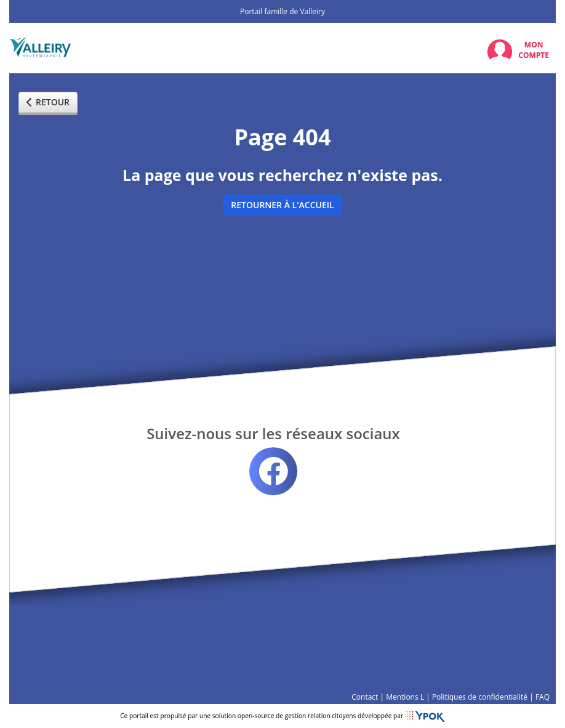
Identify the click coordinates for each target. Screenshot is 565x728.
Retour (48, 102)
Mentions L (405, 697)
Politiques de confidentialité (480, 697)
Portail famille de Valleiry (282, 11)
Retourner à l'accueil (282, 205)
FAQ (543, 697)
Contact (365, 697)
